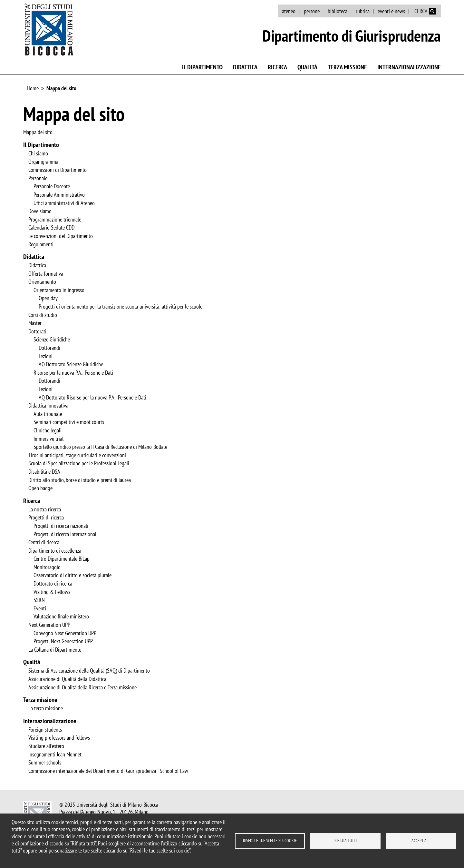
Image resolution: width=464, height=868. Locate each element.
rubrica (363, 11)
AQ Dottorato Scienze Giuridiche (71, 364)
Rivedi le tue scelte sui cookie (270, 841)
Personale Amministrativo (59, 195)
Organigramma (43, 162)
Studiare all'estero (46, 746)
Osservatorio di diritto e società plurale (72, 575)
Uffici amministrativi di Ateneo (64, 203)
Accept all (421, 841)
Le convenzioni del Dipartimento (61, 236)
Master (35, 323)
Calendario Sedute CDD (51, 228)
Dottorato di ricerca (53, 584)
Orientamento (42, 282)
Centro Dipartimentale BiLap (62, 559)
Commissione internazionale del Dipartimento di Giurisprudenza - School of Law (108, 771)
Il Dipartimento (202, 67)
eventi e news (391, 11)
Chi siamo (38, 153)
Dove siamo (40, 211)
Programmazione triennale (55, 220)
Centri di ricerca (44, 542)
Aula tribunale (48, 414)
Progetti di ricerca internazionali (66, 534)
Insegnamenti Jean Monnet (55, 755)
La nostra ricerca (45, 509)
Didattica (245, 67)
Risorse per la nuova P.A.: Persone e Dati (73, 373)
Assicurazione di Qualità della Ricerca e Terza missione (82, 687)
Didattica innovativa (48, 406)
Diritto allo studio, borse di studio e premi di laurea (80, 480)
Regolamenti (41, 244)
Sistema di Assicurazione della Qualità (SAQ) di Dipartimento (89, 671)
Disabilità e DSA (44, 472)
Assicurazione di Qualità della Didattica (67, 679)
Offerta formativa (46, 274)
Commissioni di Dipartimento (58, 170)
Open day (48, 298)
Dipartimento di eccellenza (55, 551)
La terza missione (46, 708)
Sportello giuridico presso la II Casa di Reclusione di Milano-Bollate (100, 447)
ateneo (289, 11)
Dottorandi (49, 348)
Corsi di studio (43, 315)
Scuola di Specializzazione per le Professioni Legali (79, 463)
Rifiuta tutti (346, 841)
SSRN (39, 600)
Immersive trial (48, 439)
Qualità (307, 67)
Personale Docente (52, 186)
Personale (38, 178)
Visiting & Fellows (52, 592)
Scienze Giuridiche (52, 340)
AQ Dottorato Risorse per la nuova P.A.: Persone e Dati (92, 398)
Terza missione (347, 67)
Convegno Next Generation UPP (65, 633)
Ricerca (277, 67)
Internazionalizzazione (409, 67)
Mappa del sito (61, 88)
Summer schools (45, 763)
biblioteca (338, 11)
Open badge (40, 488)
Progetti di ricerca (46, 518)
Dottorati (37, 331)
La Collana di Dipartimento (55, 650)
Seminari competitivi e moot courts (69, 422)
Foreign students (45, 730)
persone (312, 11)
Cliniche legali (48, 430)
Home (33, 88)
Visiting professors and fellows (59, 738)
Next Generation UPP (49, 625)
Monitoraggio (47, 567)
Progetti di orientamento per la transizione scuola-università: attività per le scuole (121, 307)
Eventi (40, 608)
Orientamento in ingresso (59, 290)
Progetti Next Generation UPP (63, 641)
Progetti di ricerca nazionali (61, 526)
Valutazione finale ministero (61, 616)
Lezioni (46, 356)
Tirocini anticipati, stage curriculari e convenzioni (77, 455)
